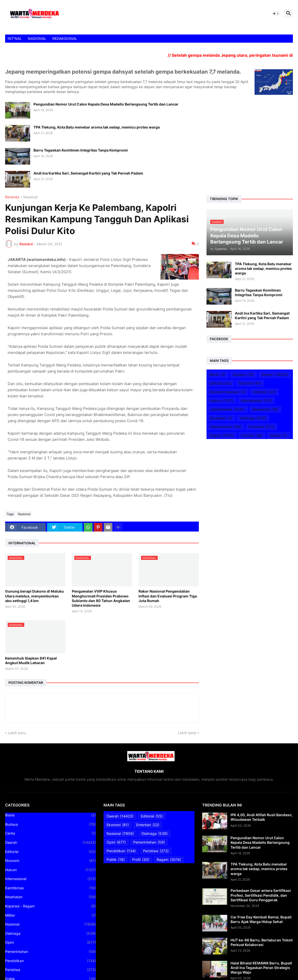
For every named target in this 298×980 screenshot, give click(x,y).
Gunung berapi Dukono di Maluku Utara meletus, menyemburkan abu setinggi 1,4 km (35, 596)
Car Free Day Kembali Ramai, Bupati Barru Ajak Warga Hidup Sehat (261, 919)
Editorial (221, 383)
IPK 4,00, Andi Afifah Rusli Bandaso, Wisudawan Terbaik (262, 817)
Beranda (12, 197)
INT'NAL (15, 38)
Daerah (275, 375)
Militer (50, 915)
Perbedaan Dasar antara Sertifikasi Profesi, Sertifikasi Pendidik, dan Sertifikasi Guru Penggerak (261, 895)
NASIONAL (37, 38)
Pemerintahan (225, 427)
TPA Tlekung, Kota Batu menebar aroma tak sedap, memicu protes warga (97, 127)
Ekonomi (250, 383)
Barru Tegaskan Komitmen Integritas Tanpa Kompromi (81, 150)
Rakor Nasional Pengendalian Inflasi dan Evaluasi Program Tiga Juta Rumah (168, 596)
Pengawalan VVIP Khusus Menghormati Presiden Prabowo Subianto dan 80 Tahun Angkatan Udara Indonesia (101, 598)
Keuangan (221, 418)
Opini (50, 942)
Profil (141, 860)
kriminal (252, 435)
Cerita (50, 833)
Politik (116, 860)
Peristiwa (261, 427)
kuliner (278, 435)
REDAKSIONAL (65, 38)
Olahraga (253, 418)
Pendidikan (50, 961)
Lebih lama (187, 733)
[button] (276, 14)
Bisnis (217, 375)
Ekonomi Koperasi (227, 392)
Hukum (221, 401)
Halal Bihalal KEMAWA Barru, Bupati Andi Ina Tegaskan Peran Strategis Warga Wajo (261, 968)
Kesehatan (265, 409)
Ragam (222, 435)
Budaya (243, 375)
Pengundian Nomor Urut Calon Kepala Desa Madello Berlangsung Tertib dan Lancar (106, 104)
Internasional (256, 401)
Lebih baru (17, 733)
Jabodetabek (227, 409)
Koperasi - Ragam (50, 906)
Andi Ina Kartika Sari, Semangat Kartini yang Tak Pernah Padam (88, 173)
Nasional (30, 197)
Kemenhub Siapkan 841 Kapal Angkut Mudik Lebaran (31, 660)
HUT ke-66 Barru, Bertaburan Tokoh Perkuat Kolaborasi (262, 942)
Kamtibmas (50, 888)
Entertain (264, 392)
